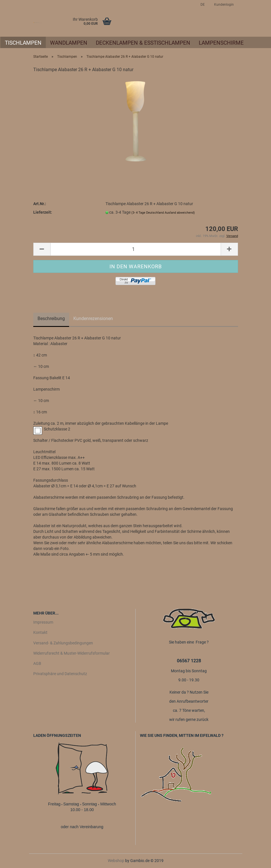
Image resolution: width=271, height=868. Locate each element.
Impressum (43, 622)
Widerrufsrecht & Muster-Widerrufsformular (72, 653)
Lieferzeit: (43, 212)
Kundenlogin (224, 5)
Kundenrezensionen (93, 318)
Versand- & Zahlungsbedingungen (63, 643)
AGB (37, 663)
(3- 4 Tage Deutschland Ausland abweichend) (163, 213)
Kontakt (40, 632)
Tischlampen (23, 43)
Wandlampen (69, 43)
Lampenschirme (221, 43)
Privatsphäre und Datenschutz (60, 674)
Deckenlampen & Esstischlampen (143, 43)
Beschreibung (51, 318)
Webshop (116, 861)
